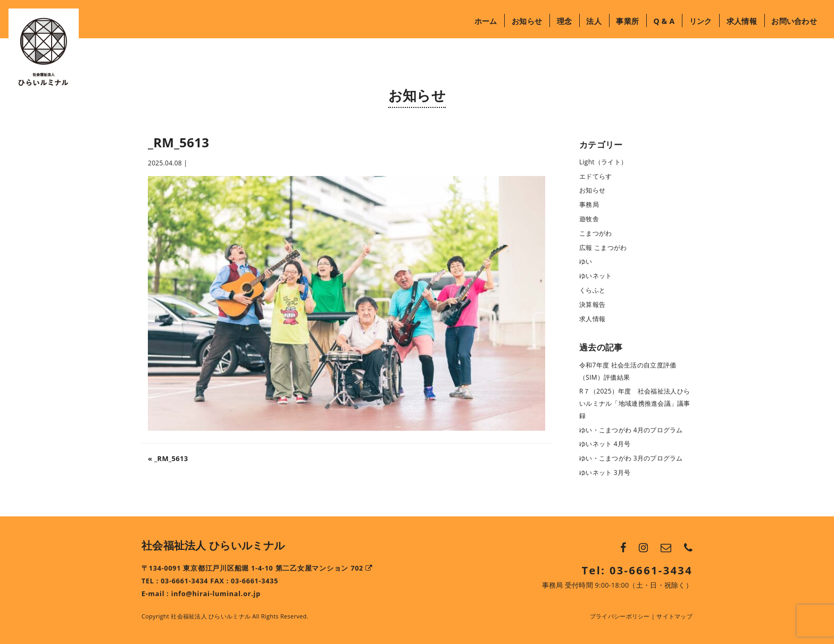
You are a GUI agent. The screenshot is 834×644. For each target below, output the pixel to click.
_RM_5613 (171, 458)
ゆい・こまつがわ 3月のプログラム (631, 458)
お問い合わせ (794, 21)
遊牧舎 (589, 219)
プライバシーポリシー (620, 616)
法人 (594, 21)
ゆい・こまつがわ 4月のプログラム (631, 430)
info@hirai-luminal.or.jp (216, 594)
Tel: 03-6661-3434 (637, 570)
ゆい (586, 261)
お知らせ (527, 21)
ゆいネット (595, 276)
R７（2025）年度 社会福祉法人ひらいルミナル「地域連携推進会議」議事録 (635, 403)
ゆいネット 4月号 (605, 444)
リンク (701, 21)
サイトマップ (674, 616)
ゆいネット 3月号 (605, 472)
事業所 (627, 21)
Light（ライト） (603, 162)
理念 (565, 21)
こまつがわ (595, 233)
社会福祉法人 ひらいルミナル (213, 545)
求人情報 (742, 21)
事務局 (589, 204)
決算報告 (592, 304)
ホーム (486, 21)
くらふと (592, 290)
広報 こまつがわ (603, 248)
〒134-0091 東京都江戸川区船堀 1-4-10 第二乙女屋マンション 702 (257, 568)
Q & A (664, 21)
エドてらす (595, 176)
